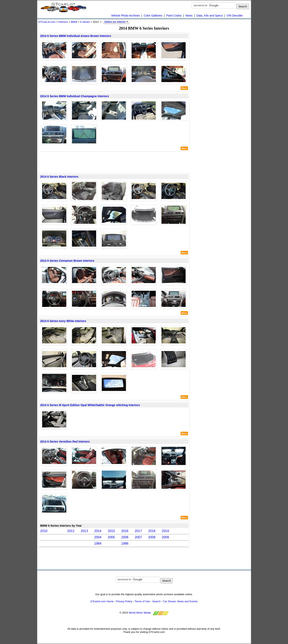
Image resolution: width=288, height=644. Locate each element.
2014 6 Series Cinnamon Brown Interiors (67, 261)
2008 (152, 537)
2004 (98, 537)
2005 (111, 537)
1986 (125, 543)
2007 (138, 537)
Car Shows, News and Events (180, 601)
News (189, 16)
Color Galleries (153, 16)
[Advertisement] (114, 162)
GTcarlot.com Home (102, 601)
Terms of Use (142, 601)
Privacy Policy (124, 601)
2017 (138, 531)
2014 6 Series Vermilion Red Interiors (65, 442)
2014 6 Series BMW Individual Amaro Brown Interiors (76, 36)
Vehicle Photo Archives (125, 16)
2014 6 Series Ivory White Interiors (63, 321)
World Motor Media (140, 613)
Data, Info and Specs (210, 16)
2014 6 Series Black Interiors (59, 177)
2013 (84, 531)
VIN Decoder (235, 16)
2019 (165, 531)
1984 (98, 543)
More (184, 88)
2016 (125, 531)
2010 (44, 531)
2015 (111, 531)
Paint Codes (174, 16)
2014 (98, 531)
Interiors (63, 22)
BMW (74, 22)
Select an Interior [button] (116, 22)
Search (156, 601)
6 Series (85, 22)
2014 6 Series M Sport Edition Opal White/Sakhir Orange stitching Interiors (90, 405)
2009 (165, 537)
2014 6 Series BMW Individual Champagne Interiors (75, 96)
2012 (71, 531)
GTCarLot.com (47, 22)
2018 (152, 531)
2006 (125, 537)
